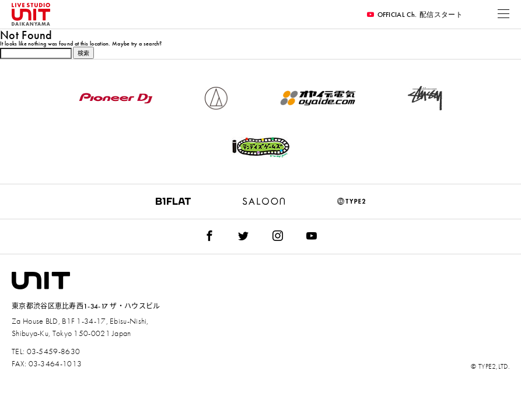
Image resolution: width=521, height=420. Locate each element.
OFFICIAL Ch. (415, 15)
